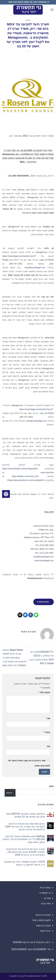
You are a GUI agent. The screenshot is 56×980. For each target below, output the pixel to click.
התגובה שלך (44, 692)
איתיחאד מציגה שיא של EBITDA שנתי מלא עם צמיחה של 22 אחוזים (25, 815)
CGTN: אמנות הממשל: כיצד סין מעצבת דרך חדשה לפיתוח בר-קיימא (25, 863)
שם (48, 718)
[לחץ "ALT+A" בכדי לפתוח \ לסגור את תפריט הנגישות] (6, 494)
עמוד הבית (45, 888)
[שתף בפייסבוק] (31, 615)
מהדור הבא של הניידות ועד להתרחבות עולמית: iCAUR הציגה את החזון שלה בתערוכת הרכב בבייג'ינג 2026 (25, 852)
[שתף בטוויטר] (25, 615)
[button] (52, 10)
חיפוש (51, 786)
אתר (48, 746)
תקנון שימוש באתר (41, 920)
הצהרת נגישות (43, 926)
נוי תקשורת (45, 893)
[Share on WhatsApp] (36, 615)
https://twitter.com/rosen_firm (25, 476)
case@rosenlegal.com (35, 267)
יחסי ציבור (46, 903)
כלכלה (28, 20)
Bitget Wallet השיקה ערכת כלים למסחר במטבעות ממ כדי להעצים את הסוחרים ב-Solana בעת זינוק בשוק (14, 658)
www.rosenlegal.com (44, 561)
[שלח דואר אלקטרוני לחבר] (20, 615)
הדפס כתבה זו (43, 602)
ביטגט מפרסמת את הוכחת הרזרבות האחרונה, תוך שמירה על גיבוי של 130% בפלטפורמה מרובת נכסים (25, 827)
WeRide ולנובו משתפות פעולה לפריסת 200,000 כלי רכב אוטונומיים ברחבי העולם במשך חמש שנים (24, 839)
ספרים (47, 898)
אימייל (47, 732)
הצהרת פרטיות (43, 915)
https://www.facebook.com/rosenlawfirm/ (26, 480)
